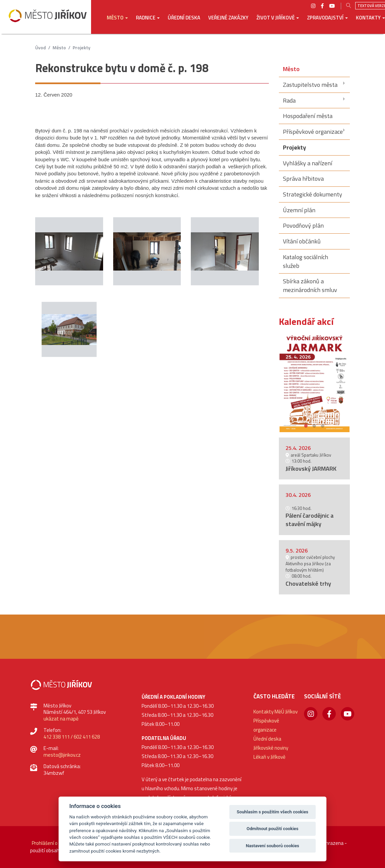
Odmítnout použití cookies (273, 829)
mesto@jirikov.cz (62, 755)
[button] (117, 22)
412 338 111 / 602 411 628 (72, 737)
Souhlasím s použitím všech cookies (273, 812)
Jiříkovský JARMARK (311, 469)
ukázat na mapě (61, 719)
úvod (41, 47)
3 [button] (323, 425)
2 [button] (314, 425)
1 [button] (306, 425)
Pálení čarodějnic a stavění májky (310, 520)
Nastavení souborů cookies (272, 846)
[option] (315, 383)
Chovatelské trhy (308, 584)
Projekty (82, 47)
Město (59, 47)
